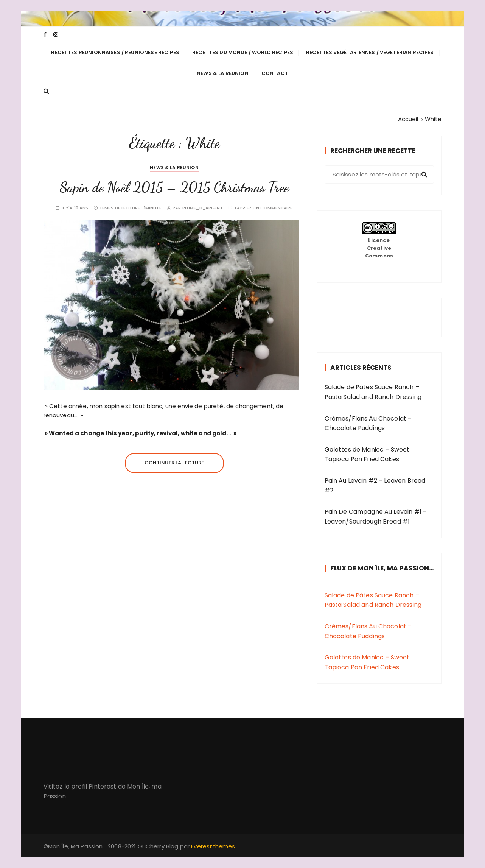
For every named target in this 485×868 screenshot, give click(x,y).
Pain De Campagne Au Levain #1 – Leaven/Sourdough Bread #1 (376, 517)
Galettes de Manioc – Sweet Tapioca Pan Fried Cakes (367, 454)
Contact (275, 73)
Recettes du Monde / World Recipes (243, 52)
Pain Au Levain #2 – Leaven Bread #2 (375, 485)
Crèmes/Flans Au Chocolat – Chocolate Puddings (368, 423)
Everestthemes (213, 846)
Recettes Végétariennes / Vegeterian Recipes (370, 52)
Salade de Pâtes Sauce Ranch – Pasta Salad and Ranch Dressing (373, 392)
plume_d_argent (203, 208)
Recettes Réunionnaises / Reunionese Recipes (115, 52)
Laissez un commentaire (264, 208)
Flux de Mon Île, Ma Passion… (382, 568)
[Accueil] (408, 119)
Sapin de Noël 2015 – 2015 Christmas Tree (174, 187)
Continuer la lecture (174, 463)
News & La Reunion (223, 73)
